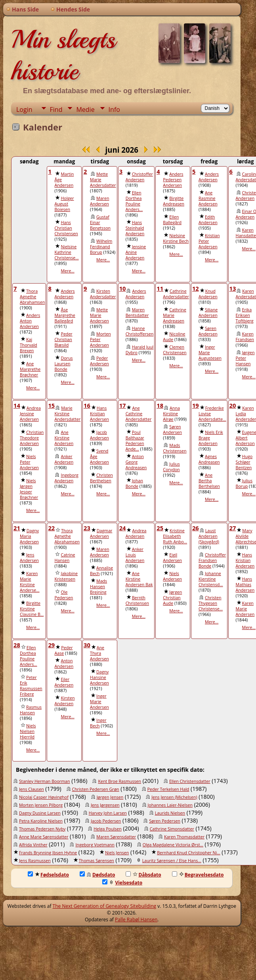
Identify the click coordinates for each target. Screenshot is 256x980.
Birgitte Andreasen (174, 201)
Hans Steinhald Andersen (135, 228)
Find (56, 109)
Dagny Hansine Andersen (99, 677)
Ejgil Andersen (172, 558)
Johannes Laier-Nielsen (170, 805)
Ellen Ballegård (172, 220)
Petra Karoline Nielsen (41, 821)
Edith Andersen (208, 220)
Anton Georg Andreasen (136, 462)
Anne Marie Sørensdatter (44, 837)
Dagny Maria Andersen (29, 536)
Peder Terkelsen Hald (168, 789)
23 (87, 528)
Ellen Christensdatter (190, 781)
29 (51, 645)
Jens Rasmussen (35, 861)
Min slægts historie (63, 55)
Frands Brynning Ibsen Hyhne (48, 853)
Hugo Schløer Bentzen (244, 462)
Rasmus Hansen (31, 710)
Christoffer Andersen (139, 177)
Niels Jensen (117, 853)
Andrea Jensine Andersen (30, 414)
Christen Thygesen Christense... (211, 603)
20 (233, 405)
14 (17, 405)
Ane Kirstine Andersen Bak (139, 579)
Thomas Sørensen (96, 861)
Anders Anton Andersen (30, 321)
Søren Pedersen (165, 821)
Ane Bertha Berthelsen (209, 481)
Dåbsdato (143, 875)
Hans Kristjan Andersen (99, 414)
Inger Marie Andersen (99, 702)
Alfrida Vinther (33, 845)
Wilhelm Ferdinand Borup (101, 247)
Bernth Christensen (137, 600)
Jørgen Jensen (110, 797)
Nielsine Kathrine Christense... (66, 252)
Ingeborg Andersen (66, 478)
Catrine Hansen (65, 558)
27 (233, 528)
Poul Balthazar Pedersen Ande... (135, 441)
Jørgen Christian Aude (172, 598)
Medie (85, 109)
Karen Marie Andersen (245, 609)
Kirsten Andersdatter (103, 294)
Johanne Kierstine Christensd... (211, 579)
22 (51, 528)
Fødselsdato (48, 875)
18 (160, 405)
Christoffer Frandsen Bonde (212, 560)
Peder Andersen (99, 361)
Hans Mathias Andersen (245, 585)
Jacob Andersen (99, 435)
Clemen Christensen (175, 350)
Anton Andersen (64, 664)
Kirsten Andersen (64, 701)
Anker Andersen (64, 459)
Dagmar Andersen (101, 533)
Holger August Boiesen (64, 204)
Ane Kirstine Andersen (64, 438)
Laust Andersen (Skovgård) (209, 536)
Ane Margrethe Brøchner (30, 369)
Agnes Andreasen (209, 459)
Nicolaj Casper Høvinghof (44, 797)
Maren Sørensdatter (116, 837)
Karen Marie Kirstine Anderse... (30, 582)
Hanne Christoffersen (140, 331)
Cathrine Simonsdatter (172, 829)
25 (160, 528)
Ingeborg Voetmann (95, 845)
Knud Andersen (208, 294)
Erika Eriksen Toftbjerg (245, 315)
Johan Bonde (134, 483)
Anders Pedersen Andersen (173, 180)
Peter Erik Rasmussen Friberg (31, 686)
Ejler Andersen (64, 682)
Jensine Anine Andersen (136, 252)
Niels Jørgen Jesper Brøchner (29, 489)
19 (196, 405)
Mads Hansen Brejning (98, 587)
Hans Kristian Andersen (245, 560)
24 (123, 528)
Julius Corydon (171, 467)
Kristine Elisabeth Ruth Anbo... (175, 536)
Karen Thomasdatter (184, 837)
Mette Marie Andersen (99, 315)
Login (24, 109)
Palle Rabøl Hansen (136, 920)
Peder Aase (63, 650)
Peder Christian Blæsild (63, 339)
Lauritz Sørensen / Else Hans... (172, 861)
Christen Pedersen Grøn (96, 789)
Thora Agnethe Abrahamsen (32, 297)
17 (123, 405)
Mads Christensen (175, 448)
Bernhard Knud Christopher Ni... (189, 853)
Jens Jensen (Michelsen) (174, 797)
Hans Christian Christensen (66, 228)
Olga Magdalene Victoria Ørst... (173, 845)
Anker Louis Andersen (135, 555)
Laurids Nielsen (170, 813)
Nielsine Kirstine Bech (176, 238)
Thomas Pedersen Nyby (42, 829)
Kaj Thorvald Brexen (29, 345)
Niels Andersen (172, 576)
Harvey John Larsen (108, 813)
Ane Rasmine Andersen (208, 198)
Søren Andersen (208, 331)
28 (17, 645)
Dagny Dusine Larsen (40, 813)
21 (17, 528)
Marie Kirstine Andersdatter (67, 414)
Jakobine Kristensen (66, 576)
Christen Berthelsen (101, 478)
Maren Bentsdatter (137, 313)
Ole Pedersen (64, 595)
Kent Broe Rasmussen (119, 781)
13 (233, 288)
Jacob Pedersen (106, 821)
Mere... (67, 271)
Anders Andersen (209, 177)
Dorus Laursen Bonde (63, 364)
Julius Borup (244, 483)
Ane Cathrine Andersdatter (139, 414)
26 (196, 528)
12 (196, 288)
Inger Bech (98, 723)
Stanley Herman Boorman (45, 781)
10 (123, 288)
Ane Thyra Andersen (99, 653)
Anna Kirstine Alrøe (171, 414)
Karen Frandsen (245, 337)
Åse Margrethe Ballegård (65, 315)
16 (87, 405)
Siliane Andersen (208, 313)
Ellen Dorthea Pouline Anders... (134, 201)
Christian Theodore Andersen (32, 438)
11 (160, 288)
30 (87, 645)
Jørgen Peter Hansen (245, 358)
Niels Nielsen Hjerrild (28, 731)
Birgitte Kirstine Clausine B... (32, 609)
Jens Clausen (32, 789)
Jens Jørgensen (105, 805)
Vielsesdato (122, 883)
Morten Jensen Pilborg (41, 805)
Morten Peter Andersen (100, 339)
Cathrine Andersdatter (176, 294)
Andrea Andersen (136, 533)
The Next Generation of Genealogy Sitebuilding (105, 906)
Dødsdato (97, 875)
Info (114, 109)
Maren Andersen (99, 201)
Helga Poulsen (108, 829)
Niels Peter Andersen (29, 462)
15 (51, 405)
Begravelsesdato (198, 875)
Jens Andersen (29, 558)
